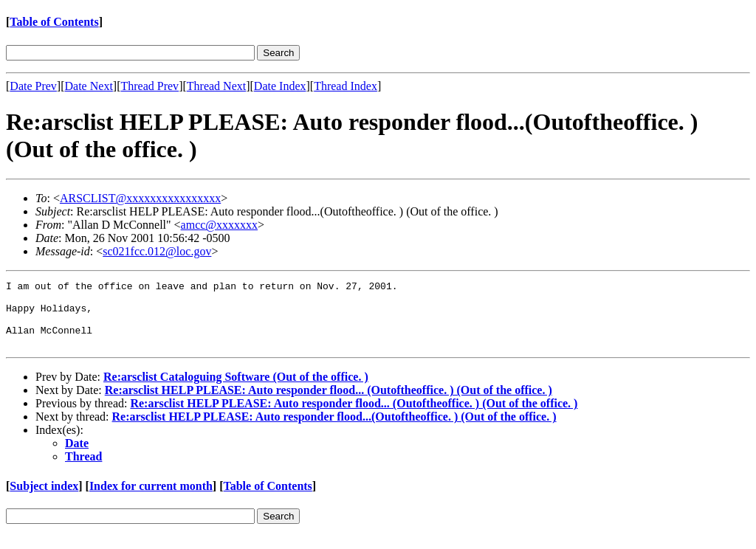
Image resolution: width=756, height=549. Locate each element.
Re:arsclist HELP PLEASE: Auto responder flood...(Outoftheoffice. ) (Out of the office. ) (334, 430)
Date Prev (33, 86)
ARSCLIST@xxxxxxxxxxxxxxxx (140, 198)
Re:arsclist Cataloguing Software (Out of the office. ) (236, 390)
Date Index (280, 86)
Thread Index (346, 86)
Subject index (44, 499)
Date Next (89, 86)
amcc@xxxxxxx (219, 225)
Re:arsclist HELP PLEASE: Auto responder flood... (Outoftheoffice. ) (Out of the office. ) (329, 403)
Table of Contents (54, 22)
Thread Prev (150, 86)
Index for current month (151, 499)
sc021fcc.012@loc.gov (157, 251)
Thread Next (216, 86)
